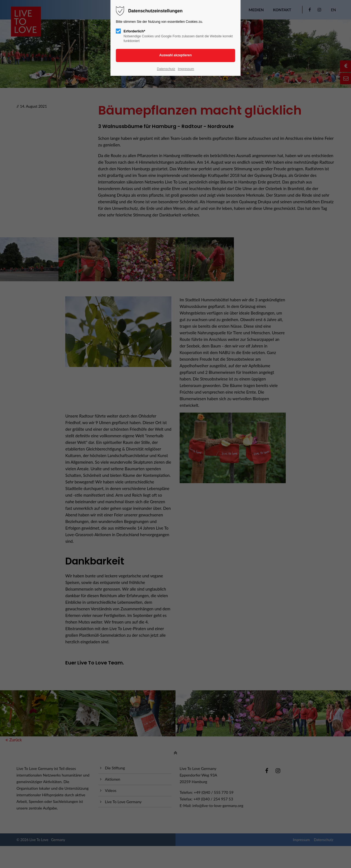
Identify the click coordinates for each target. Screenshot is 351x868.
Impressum (186, 69)
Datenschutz (166, 69)
